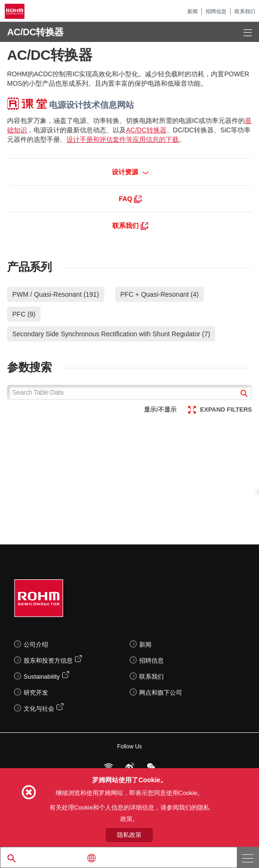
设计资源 (130, 172)
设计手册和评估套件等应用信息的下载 (123, 139)
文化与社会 (39, 709)
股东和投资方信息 (48, 661)
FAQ (130, 199)
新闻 (192, 11)
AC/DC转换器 (146, 130)
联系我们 (245, 11)
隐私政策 (129, 835)
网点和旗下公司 (161, 693)
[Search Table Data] (129, 392)
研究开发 (36, 693)
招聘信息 (216, 11)
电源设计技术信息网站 (71, 105)
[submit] (243, 394)
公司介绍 (36, 645)
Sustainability (42, 677)
